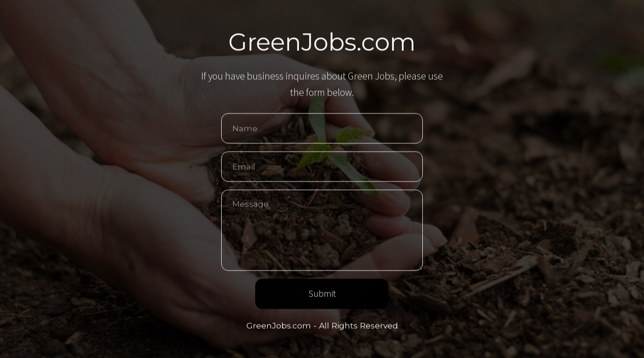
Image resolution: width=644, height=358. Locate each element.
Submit (322, 294)
